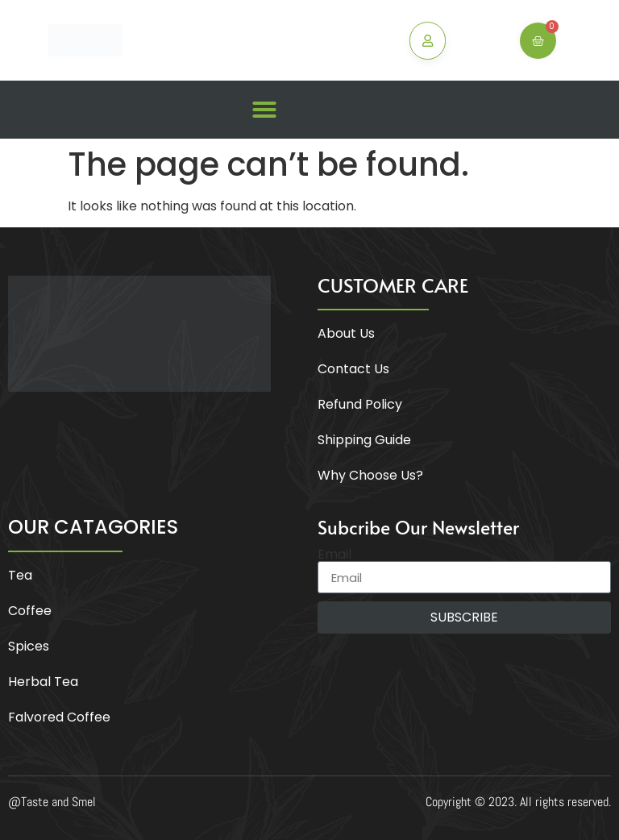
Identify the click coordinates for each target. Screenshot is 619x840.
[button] (264, 110)
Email (334, 555)
